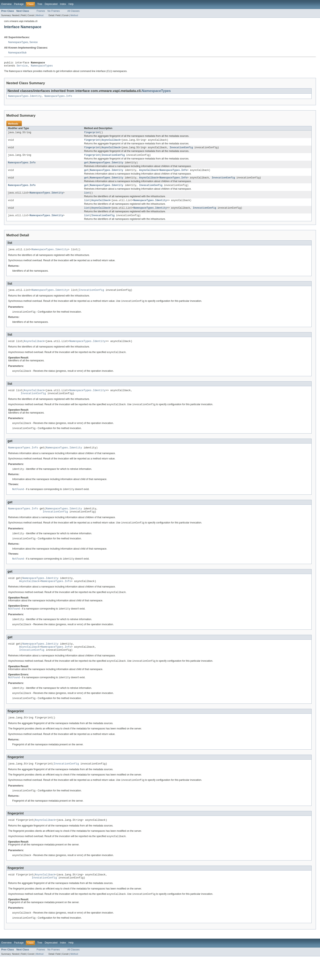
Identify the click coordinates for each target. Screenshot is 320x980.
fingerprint (92, 135)
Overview (6, 4)
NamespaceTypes (18, 42)
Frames (41, 11)
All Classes (73, 11)
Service (34, 42)
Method (40, 15)
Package (19, 4)
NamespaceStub (17, 53)
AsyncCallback (111, 143)
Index (63, 4)
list (87, 198)
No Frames (54, 11)
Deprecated (51, 4)
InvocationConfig (181, 150)
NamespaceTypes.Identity (25, 98)
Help (71, 4)
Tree (40, 4)
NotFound (18, 501)
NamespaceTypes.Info (58, 98)
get (86, 166)
